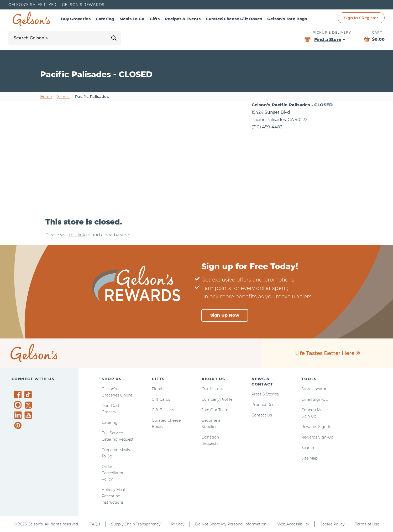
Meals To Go (132, 19)
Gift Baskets (163, 410)
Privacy (178, 524)
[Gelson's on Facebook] (19, 395)
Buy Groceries (76, 19)
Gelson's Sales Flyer (32, 5)
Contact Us (262, 415)
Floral (157, 389)
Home (46, 97)
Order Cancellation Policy (113, 473)
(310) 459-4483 (267, 127)
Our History (212, 389)
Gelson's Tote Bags (287, 19)
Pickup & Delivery (332, 32)
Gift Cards (161, 399)
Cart (377, 32)
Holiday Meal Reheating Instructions (113, 496)
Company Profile (217, 399)
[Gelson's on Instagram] (19, 405)
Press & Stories (265, 394)
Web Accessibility (293, 524)
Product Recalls (266, 405)
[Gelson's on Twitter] (29, 405)
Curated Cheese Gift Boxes (234, 19)
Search (308, 448)
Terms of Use (367, 524)
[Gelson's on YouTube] (29, 416)
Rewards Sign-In (316, 427)
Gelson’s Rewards (83, 5)
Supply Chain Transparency (136, 524)
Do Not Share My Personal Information (231, 524)
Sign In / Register (361, 18)
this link (77, 235)
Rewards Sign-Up (317, 437)
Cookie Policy (332, 524)
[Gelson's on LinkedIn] (19, 415)
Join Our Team (215, 410)
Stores (63, 97)
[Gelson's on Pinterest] (19, 425)
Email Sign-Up (315, 399)
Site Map (309, 458)
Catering (105, 19)
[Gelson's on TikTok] (29, 396)
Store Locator (314, 389)
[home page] (31, 19)
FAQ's (95, 524)
